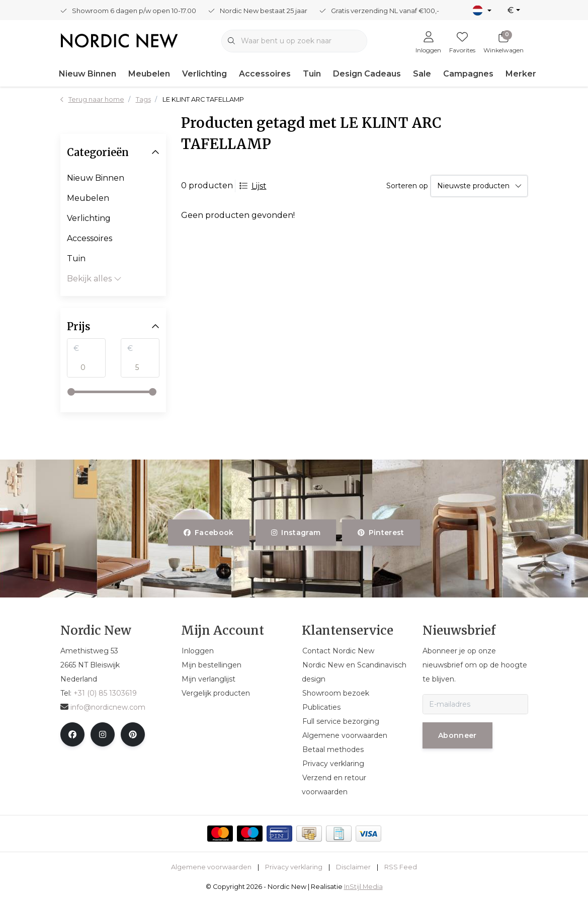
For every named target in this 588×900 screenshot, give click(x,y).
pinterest (381, 533)
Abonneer (457, 735)
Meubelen (149, 74)
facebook (209, 533)
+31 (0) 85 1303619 (105, 693)
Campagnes (468, 74)
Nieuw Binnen (88, 74)
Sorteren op (407, 186)
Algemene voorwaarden (211, 867)
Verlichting (204, 74)
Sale (422, 74)
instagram (296, 533)
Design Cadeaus (367, 74)
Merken (522, 74)
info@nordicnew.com (103, 707)
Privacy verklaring (294, 867)
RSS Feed (401, 867)
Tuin (312, 74)
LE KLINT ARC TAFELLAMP (203, 99)
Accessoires (265, 74)
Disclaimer (353, 867)
